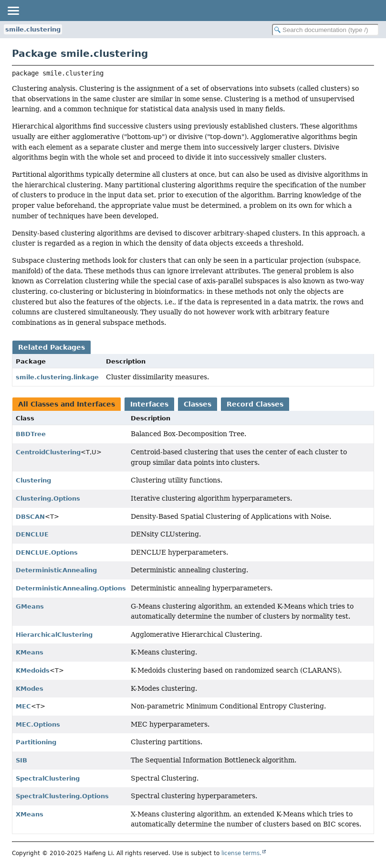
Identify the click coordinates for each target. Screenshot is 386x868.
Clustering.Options (48, 498)
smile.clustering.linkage (57, 377)
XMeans (30, 814)
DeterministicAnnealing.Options (71, 588)
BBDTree (31, 434)
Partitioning (36, 742)
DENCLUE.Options (47, 552)
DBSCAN (30, 517)
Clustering (33, 480)
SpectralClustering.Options (62, 796)
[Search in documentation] (325, 30)
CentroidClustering (48, 452)
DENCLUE (32, 534)
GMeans (30, 606)
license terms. (241, 853)
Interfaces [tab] (149, 404)
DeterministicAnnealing (56, 570)
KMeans (30, 652)
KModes (30, 689)
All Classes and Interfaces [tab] (67, 404)
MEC (23, 706)
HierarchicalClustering (54, 635)
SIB (21, 760)
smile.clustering (33, 29)
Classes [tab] (198, 404)
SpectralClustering (48, 778)
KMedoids (33, 670)
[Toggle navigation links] (13, 11)
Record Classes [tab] (255, 404)
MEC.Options (38, 724)
